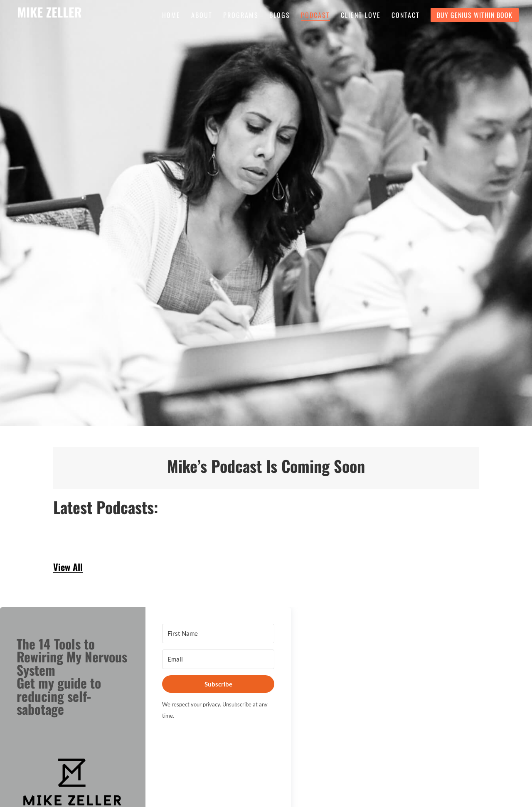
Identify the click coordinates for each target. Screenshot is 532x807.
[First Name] (218, 634)
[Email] (218, 659)
